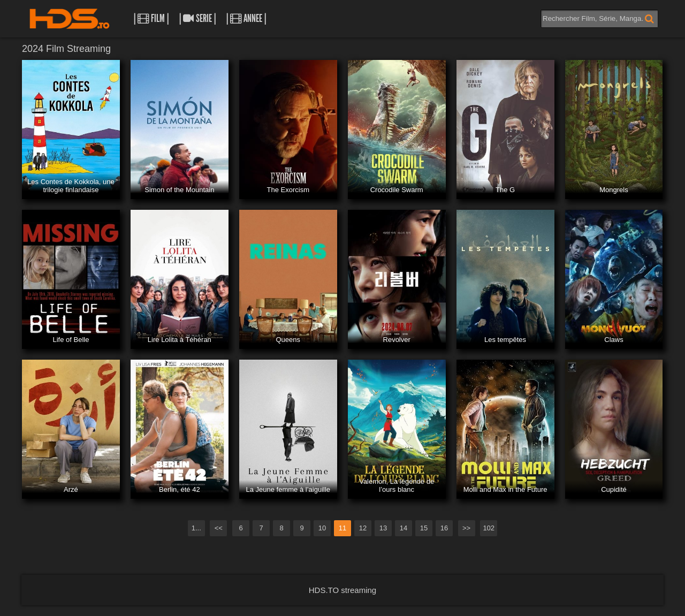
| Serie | (197, 18)
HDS (70, 19)
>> (466, 528)
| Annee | (246, 18)
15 (424, 528)
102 (489, 528)
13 (383, 528)
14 (404, 528)
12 (363, 528)
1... (196, 528)
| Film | (151, 18)
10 (322, 528)
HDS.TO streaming (342, 590)
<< (219, 528)
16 (444, 528)
